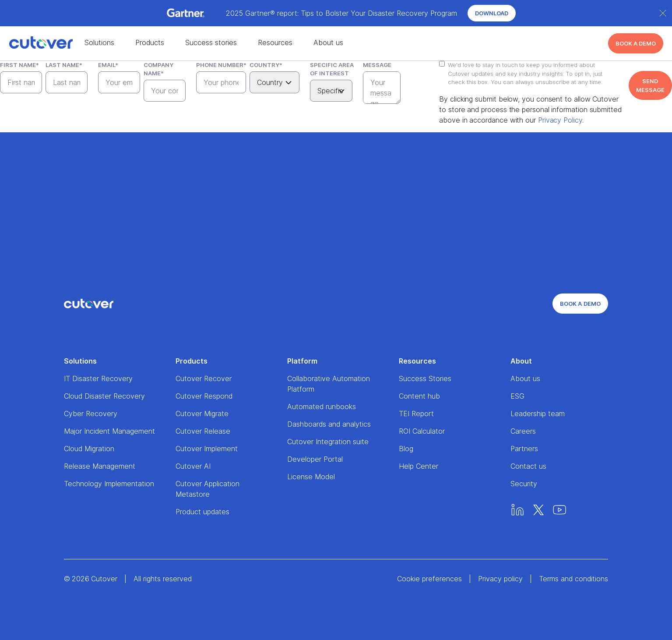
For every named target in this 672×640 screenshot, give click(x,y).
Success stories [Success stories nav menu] (211, 42)
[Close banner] (663, 13)
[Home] (32, 43)
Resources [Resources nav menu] (275, 42)
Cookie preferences (429, 579)
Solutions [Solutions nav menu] (99, 42)
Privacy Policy (560, 120)
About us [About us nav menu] (328, 42)
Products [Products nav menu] (150, 42)
